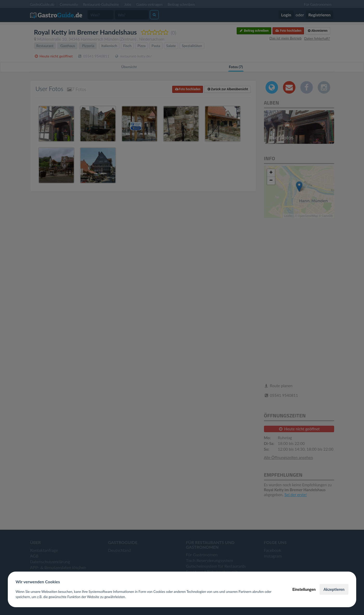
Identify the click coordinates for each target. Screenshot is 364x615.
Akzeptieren (334, 589)
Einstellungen (304, 589)
